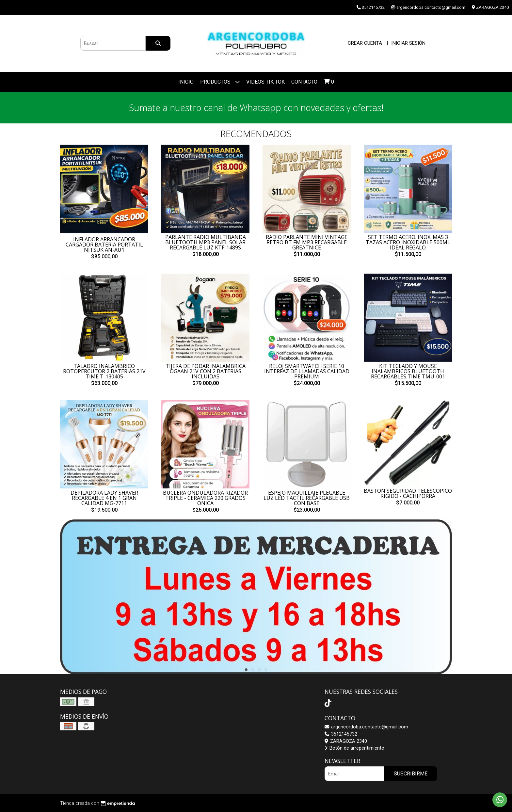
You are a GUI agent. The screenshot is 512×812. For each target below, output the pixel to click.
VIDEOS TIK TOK (265, 82)
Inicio (186, 82)
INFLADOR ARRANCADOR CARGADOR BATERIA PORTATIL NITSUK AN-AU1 (104, 245)
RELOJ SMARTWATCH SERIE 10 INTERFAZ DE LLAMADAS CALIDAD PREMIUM (307, 371)
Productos (220, 82)
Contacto (304, 82)
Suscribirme (411, 774)
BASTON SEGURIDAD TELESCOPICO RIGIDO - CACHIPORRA (408, 493)
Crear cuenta (365, 43)
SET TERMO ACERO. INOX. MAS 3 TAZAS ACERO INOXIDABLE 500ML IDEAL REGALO (408, 242)
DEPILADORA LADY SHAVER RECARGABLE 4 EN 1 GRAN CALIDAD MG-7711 (104, 498)
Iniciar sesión (408, 43)
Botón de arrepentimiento (354, 748)
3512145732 (341, 734)
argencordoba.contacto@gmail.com (366, 727)
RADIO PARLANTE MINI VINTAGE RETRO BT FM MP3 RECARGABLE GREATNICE (307, 242)
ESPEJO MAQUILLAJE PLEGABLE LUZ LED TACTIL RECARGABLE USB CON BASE (307, 498)
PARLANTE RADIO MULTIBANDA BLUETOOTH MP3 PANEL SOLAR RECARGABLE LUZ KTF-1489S (206, 242)
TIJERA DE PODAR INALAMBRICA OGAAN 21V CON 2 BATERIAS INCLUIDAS (206, 371)
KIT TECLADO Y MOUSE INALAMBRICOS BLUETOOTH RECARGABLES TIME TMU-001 (408, 371)
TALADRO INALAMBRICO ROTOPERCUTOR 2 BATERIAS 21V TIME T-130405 (104, 371)
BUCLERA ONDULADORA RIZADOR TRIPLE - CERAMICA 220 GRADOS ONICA (205, 498)
